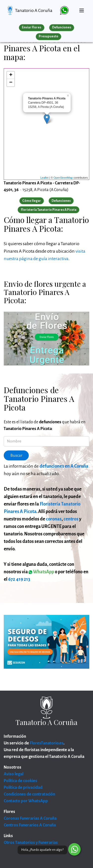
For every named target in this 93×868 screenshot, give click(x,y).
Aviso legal (14, 774)
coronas (54, 519)
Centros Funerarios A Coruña (30, 825)
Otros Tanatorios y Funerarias (31, 843)
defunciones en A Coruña (64, 466)
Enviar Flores (31, 27)
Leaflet (45, 178)
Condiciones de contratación (29, 794)
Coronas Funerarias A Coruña (30, 818)
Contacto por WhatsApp (26, 801)
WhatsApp (41, 572)
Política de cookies (20, 781)
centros (71, 519)
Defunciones (62, 27)
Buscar (16, 455)
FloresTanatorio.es (47, 743)
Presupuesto (48, 36)
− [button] (11, 83)
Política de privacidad (23, 788)
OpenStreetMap (63, 178)
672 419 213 (19, 579)
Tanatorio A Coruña (34, 10)
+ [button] (11, 75)
